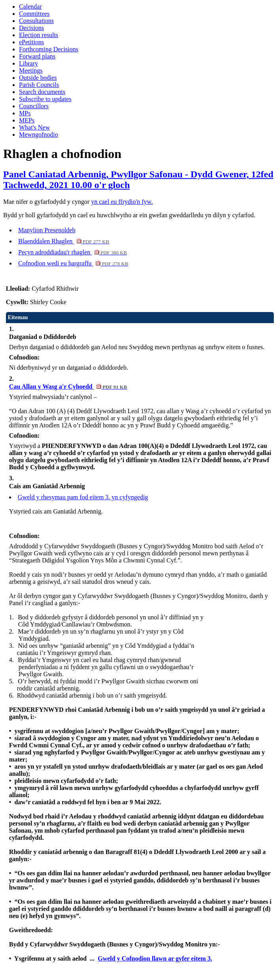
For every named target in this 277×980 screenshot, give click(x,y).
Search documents (42, 92)
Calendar (30, 7)
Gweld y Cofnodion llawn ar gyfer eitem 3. (155, 958)
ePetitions (31, 42)
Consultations (36, 21)
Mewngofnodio (39, 134)
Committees (34, 14)
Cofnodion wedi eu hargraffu (73, 263)
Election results (39, 35)
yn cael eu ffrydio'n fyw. (122, 202)
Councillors (34, 106)
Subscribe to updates (45, 99)
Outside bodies (38, 78)
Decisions (31, 28)
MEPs (27, 120)
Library (28, 63)
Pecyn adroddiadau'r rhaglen (73, 252)
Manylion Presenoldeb (47, 230)
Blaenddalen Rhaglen (64, 241)
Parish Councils (39, 85)
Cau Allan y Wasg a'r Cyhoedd (68, 387)
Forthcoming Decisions (49, 49)
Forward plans (37, 56)
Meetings (31, 71)
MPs (25, 113)
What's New (34, 127)
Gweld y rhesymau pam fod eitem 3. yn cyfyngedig (83, 497)
